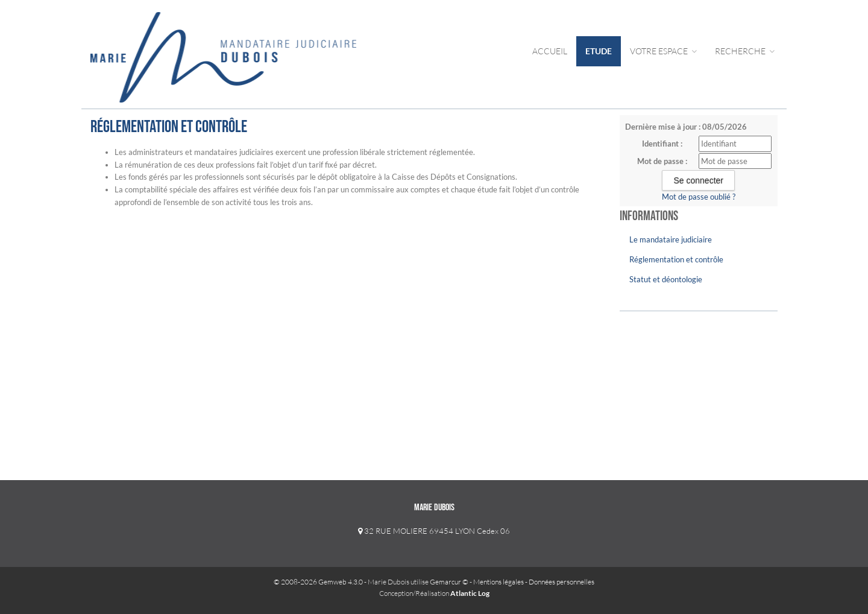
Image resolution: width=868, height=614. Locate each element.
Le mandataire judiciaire (671, 239)
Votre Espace (663, 51)
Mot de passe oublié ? (699, 197)
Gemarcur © (449, 582)
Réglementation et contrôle (676, 259)
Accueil (550, 51)
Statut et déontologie (666, 279)
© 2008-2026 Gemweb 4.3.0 (318, 582)
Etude (599, 51)
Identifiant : (662, 144)
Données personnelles (561, 582)
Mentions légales (498, 582)
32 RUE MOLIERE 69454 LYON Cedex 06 (434, 531)
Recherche (745, 51)
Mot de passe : (662, 161)
